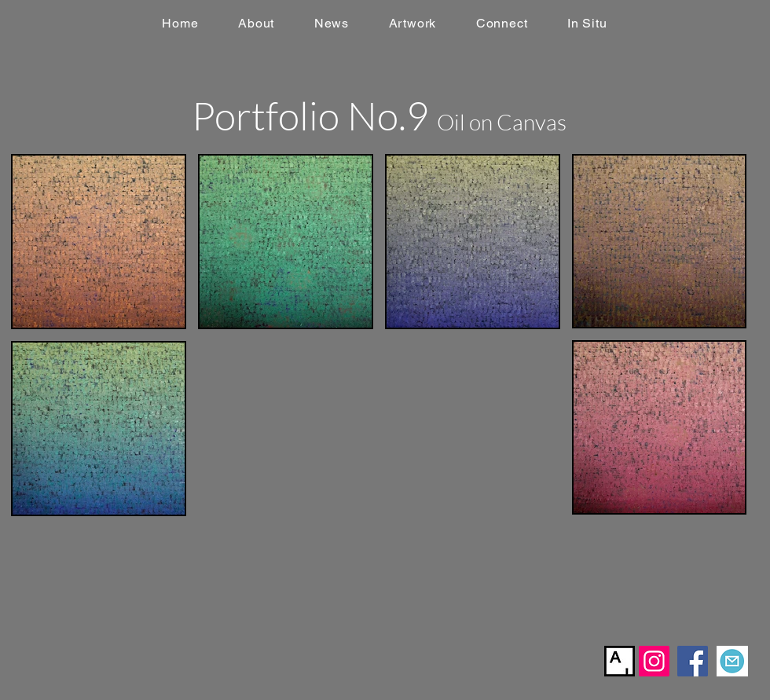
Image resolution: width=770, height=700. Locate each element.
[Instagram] (654, 661)
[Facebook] (693, 661)
